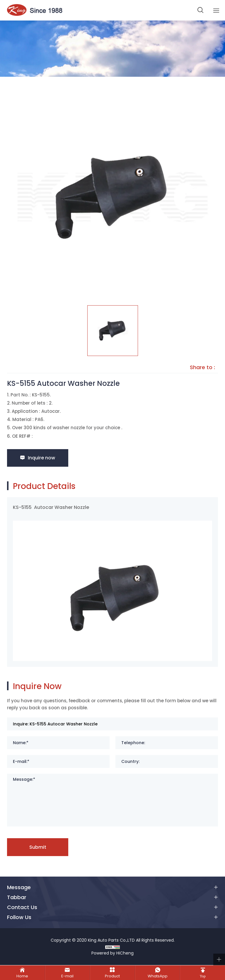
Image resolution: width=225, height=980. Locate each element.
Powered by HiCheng (112, 953)
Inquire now (42, 458)
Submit (38, 847)
